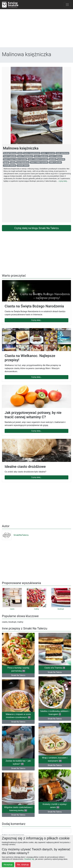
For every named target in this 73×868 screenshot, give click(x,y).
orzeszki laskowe (10, 166)
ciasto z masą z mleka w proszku (15, 159)
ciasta (20, 153)
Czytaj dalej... (36, 320)
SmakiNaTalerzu (15, 535)
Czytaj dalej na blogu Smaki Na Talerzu (36, 228)
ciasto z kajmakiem (41, 156)
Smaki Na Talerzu (18, 675)
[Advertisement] (36, 29)
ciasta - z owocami (48, 153)
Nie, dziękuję (23, 865)
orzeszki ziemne (23, 166)
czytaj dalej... (63, 181)
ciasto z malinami (56, 156)
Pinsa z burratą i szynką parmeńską (18, 669)
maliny (13, 162)
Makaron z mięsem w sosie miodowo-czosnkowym (18, 716)
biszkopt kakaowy (10, 153)
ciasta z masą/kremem (32, 153)
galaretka (53, 159)
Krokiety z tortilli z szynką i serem (55, 806)
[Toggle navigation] (67, 5)
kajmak (6, 162)
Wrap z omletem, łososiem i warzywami (55, 759)
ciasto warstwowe (62, 153)
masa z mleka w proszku (39, 162)
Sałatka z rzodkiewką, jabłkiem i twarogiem (55, 713)
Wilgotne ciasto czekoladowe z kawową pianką (18, 809)
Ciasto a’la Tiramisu (55, 668)
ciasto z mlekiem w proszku (38, 159)
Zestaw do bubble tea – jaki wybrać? (18, 762)
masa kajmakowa (23, 162)
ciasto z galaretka (10, 156)
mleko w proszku (55, 162)
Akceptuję (8, 865)
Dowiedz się (29, 859)
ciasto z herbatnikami (25, 156)
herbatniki (61, 159)
